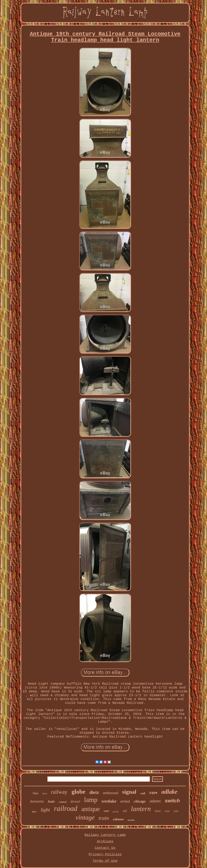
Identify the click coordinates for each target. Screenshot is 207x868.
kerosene (37, 801)
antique (90, 809)
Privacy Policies (105, 854)
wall (143, 793)
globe (78, 792)
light (45, 810)
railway (59, 792)
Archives (105, 841)
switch (172, 801)
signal (129, 792)
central (63, 802)
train (104, 818)
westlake (109, 801)
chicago (140, 801)
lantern (141, 809)
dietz (94, 792)
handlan (131, 820)
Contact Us (105, 848)
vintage (85, 817)
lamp (91, 800)
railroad (66, 809)
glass (34, 811)
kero (45, 793)
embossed (110, 793)
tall (125, 811)
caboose (118, 819)
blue (36, 793)
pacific (116, 811)
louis (51, 801)
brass (158, 811)
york (176, 811)
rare (153, 792)
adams (155, 801)
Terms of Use (105, 861)
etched (125, 801)
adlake (169, 792)
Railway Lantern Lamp (105, 835)
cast (106, 811)
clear (167, 811)
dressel (75, 801)
